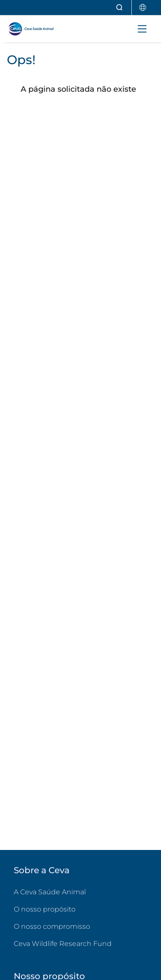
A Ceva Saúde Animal (50, 892)
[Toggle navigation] (142, 29)
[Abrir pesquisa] (120, 8)
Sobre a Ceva (42, 870)
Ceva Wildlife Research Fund (80, 943)
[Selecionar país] (143, 8)
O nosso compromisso (52, 926)
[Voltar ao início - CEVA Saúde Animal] (43, 29)
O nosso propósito (45, 909)
